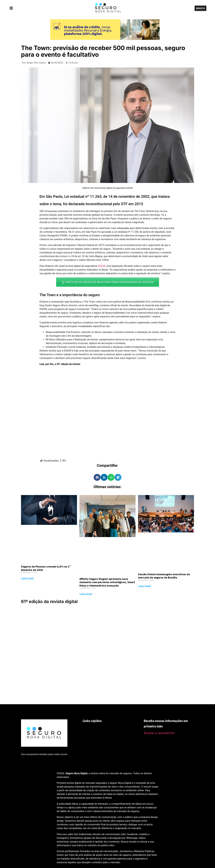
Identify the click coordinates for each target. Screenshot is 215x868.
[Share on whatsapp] (111, 477)
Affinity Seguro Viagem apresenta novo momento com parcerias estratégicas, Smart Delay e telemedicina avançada (107, 582)
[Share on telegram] (118, 477)
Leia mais (28, 578)
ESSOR (101, 266)
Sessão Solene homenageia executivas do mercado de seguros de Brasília (164, 576)
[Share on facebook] (97, 477)
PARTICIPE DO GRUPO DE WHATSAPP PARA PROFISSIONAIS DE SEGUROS (108, 282)
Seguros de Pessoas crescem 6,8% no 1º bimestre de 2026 (46, 568)
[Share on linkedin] (104, 477)
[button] (41, 8)
